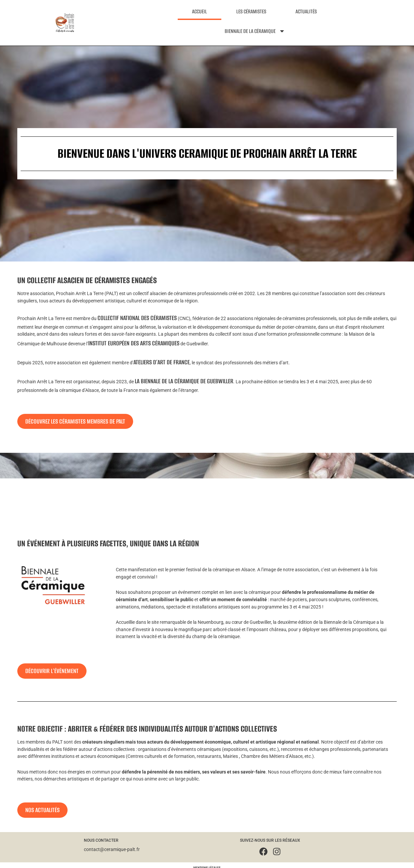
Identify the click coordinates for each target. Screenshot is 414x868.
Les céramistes (251, 11)
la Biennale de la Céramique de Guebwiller (184, 381)
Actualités (306, 11)
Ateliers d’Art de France (162, 362)
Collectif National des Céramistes (137, 318)
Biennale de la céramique (255, 31)
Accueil (200, 11)
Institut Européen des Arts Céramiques (134, 343)
